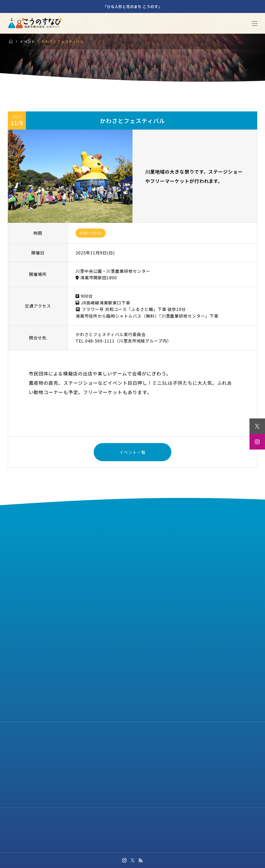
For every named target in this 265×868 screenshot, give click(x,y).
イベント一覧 (132, 452)
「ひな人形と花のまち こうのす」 (132, 6)
